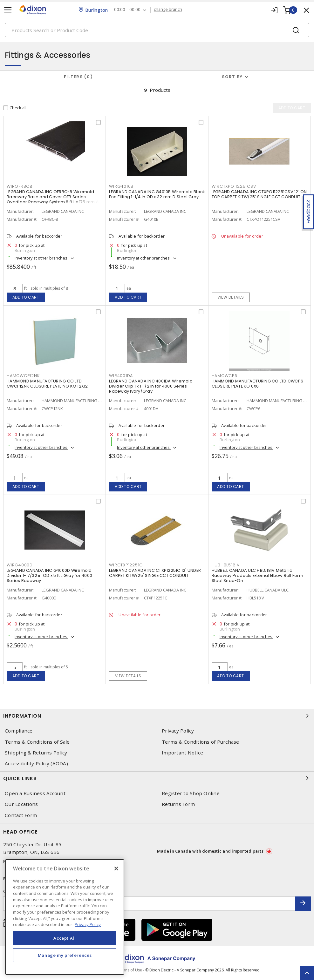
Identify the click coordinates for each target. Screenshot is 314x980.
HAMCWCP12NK (23, 376)
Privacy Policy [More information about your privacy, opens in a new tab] (88, 924)
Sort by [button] (232, 77)
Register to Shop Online (191, 793)
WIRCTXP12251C (126, 565)
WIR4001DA (121, 376)
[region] (65, 917)
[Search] (157, 30)
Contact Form (21, 815)
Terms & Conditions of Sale (37, 742)
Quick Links (157, 778)
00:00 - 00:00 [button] (128, 10)
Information (157, 716)
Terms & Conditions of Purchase (201, 742)
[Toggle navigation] (8, 10)
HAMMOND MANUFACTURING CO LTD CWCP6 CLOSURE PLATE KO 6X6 (258, 384)
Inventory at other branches (41, 258)
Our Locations (21, 804)
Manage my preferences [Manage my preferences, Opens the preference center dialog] (65, 955)
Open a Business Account (35, 793)
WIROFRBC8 (20, 186)
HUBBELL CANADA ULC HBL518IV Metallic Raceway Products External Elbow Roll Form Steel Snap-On (257, 575)
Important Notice (182, 753)
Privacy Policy (178, 731)
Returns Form (178, 804)
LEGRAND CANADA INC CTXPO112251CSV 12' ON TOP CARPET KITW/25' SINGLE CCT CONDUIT (259, 194)
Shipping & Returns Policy (36, 753)
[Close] (116, 868)
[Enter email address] (149, 904)
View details (231, 297)
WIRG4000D (20, 565)
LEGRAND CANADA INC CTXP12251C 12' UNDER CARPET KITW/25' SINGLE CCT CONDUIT (155, 573)
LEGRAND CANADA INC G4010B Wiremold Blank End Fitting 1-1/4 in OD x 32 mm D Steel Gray (157, 194)
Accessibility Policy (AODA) (36, 764)
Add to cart (26, 297)
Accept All (65, 938)
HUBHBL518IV (226, 565)
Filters (78, 77)
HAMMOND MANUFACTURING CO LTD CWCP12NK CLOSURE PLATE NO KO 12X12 (47, 384)
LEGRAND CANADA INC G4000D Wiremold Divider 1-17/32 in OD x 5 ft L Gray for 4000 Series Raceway (49, 575)
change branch (168, 10)
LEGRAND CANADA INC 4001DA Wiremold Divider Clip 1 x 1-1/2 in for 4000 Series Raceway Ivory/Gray (151, 386)
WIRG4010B (121, 186)
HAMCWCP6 (225, 376)
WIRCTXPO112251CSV (234, 186)
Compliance (19, 731)
